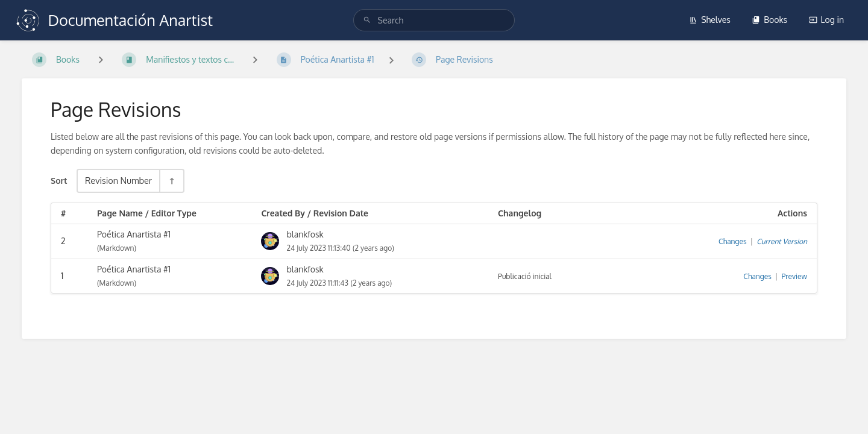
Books (769, 20)
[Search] (367, 20)
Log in (826, 20)
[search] (434, 20)
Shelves (710, 20)
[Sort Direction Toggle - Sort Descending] (171, 181)
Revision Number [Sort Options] (118, 180)
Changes (732, 241)
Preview (794, 276)
